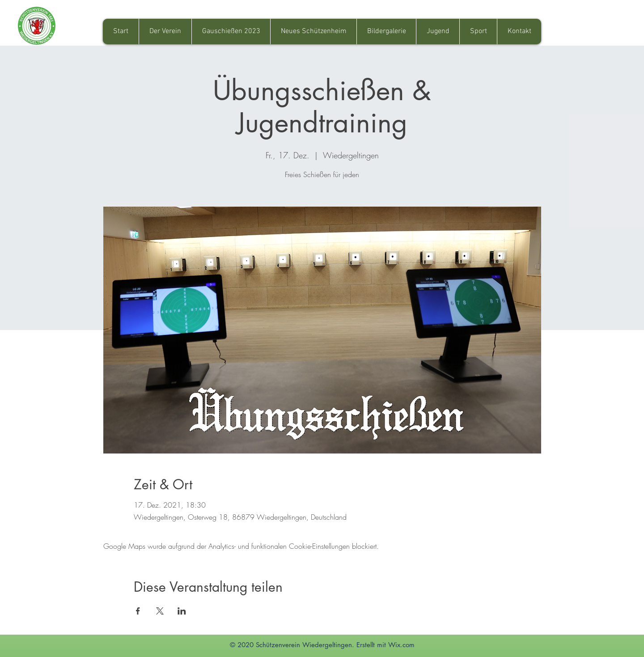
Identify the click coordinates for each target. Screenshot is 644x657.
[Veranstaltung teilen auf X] (160, 611)
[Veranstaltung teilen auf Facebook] (138, 611)
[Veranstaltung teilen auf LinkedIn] (182, 611)
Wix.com (401, 645)
